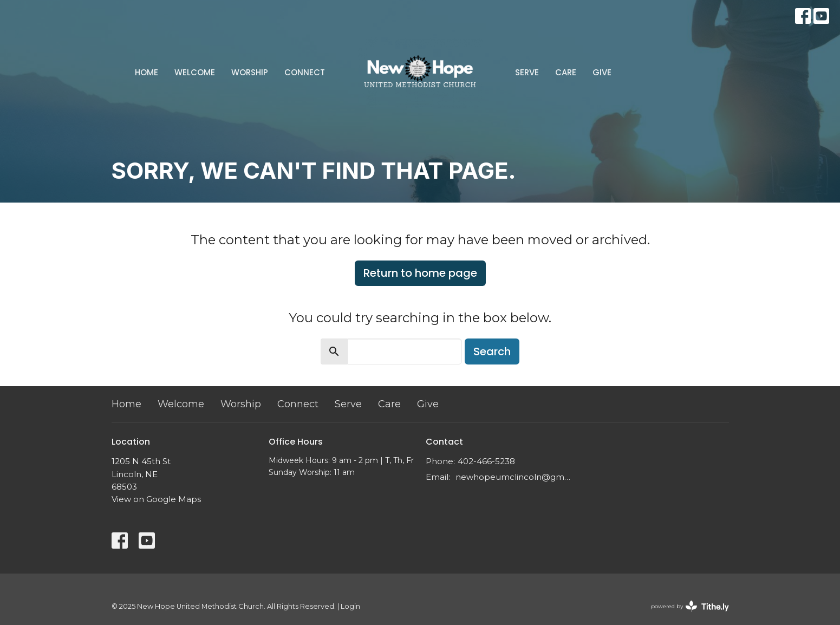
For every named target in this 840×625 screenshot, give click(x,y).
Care (566, 72)
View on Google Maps (156, 499)
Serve (527, 72)
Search (492, 351)
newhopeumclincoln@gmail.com (514, 477)
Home (146, 72)
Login (350, 606)
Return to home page (420, 273)
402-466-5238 (486, 461)
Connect (305, 72)
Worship (250, 72)
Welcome (195, 72)
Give (602, 72)
